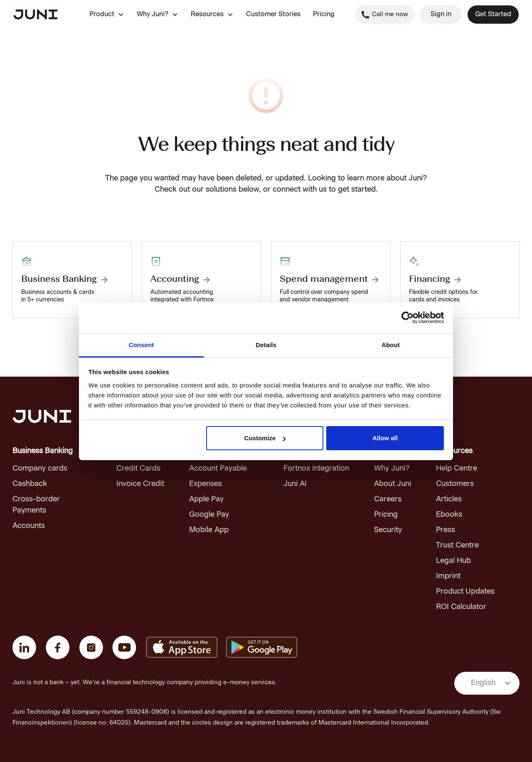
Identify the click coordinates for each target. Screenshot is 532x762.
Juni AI (295, 484)
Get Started (493, 15)
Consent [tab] (142, 345)
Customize (265, 438)
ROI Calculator (461, 607)
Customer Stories (273, 15)
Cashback (30, 484)
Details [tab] (266, 345)
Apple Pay (206, 499)
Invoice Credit (140, 484)
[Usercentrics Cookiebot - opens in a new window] (408, 318)
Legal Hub (453, 561)
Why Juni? (392, 469)
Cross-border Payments (36, 505)
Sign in (441, 15)
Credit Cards (138, 469)
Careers (388, 499)
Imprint (448, 576)
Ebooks (449, 515)
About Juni (393, 484)
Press (446, 530)
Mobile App (209, 530)
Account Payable (218, 469)
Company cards (40, 469)
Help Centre (457, 469)
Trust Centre (457, 545)
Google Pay (209, 515)
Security (388, 530)
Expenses (206, 484)
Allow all (385, 438)
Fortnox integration (316, 469)
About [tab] (391, 345)
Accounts (29, 526)
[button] (107, 15)
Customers (455, 484)
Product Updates (465, 592)
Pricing (324, 15)
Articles (449, 499)
